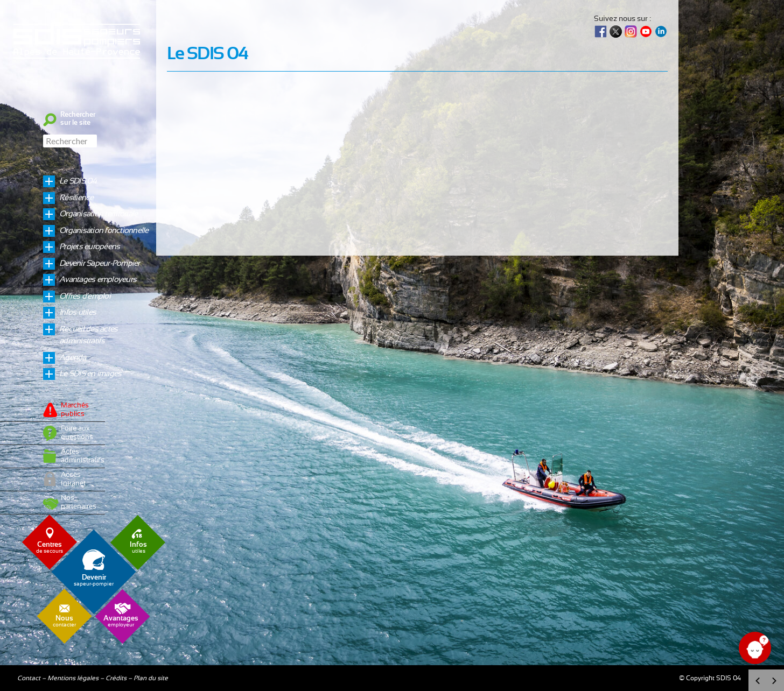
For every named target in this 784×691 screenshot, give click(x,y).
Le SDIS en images (90, 374)
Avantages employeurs (98, 280)
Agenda (73, 358)
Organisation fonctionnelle (104, 231)
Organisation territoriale (98, 214)
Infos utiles (78, 312)
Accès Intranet (73, 479)
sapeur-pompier (94, 580)
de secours (50, 548)
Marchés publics (75, 410)
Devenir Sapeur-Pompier (100, 263)
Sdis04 (78, 66)
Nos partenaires (79, 502)
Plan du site (151, 678)
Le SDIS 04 (78, 181)
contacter (64, 621)
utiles (138, 548)
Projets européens (89, 247)
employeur (121, 621)
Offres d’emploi (85, 296)
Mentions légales (73, 678)
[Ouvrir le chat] (755, 648)
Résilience (76, 198)
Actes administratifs (80, 456)
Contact (29, 678)
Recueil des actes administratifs (88, 335)
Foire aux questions (77, 433)
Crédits (116, 678)
